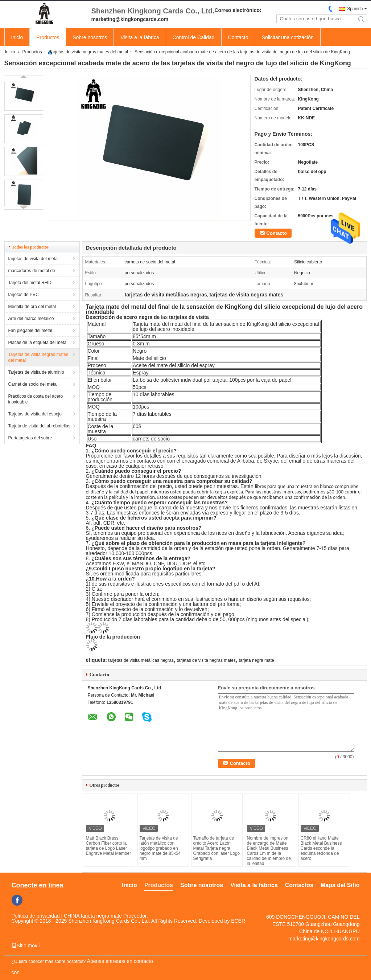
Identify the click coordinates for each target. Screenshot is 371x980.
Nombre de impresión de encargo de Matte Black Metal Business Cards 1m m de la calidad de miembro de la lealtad (269, 851)
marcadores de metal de (32, 271)
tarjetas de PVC (24, 295)
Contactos (299, 885)
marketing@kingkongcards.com (324, 939)
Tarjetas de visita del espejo (35, 414)
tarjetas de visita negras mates (206, 660)
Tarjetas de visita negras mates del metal (89, 52)
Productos (48, 37)
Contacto (238, 37)
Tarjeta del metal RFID (30, 283)
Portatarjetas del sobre (30, 438)
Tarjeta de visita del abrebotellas (39, 426)
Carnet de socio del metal (33, 384)
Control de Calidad (194, 37)
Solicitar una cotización (288, 37)
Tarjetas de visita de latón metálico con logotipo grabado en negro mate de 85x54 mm (160, 848)
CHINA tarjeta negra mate (93, 916)
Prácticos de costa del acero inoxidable (36, 399)
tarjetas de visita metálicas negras (141, 660)
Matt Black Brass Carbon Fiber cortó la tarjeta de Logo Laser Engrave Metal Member (109, 846)
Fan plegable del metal (30, 331)
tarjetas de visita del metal (34, 259)
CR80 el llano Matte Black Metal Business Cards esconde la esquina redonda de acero (321, 848)
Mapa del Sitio (340, 885)
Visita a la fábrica (140, 37)
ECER (238, 921)
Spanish (355, 9)
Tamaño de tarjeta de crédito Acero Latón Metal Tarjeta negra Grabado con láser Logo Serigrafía (217, 848)
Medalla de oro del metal (32, 307)
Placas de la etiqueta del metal (38, 343)
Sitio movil (26, 946)
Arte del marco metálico (31, 319)
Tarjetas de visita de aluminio (36, 372)
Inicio (17, 37)
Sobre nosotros (90, 37)
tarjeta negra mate (256, 660)
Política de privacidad (36, 916)
